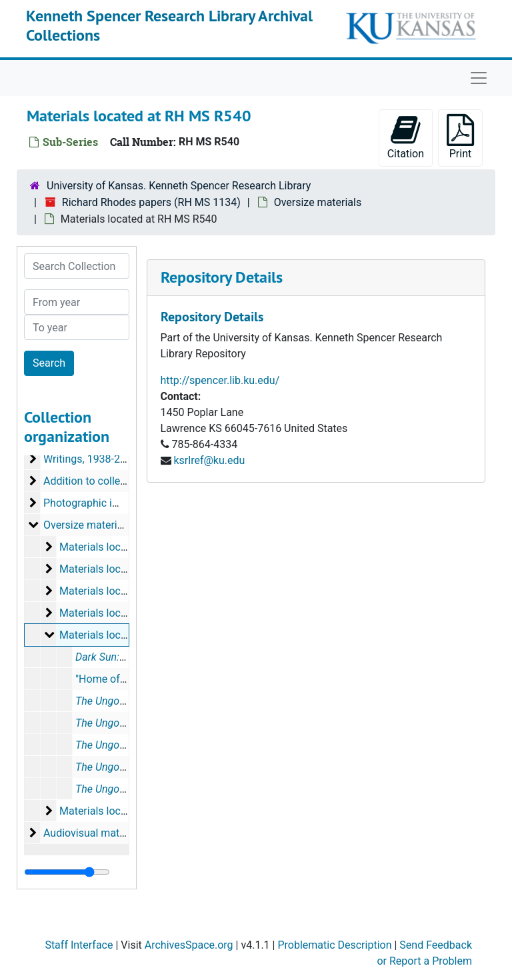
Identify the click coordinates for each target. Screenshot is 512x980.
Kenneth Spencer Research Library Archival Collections (169, 25)
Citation (406, 137)
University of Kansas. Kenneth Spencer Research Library (179, 186)
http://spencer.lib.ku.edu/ (220, 380)
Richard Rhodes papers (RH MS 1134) (151, 202)
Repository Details (222, 277)
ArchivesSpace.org (189, 945)
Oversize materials (318, 202)
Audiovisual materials (94, 833)
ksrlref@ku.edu (209, 460)
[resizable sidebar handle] (67, 872)
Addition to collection (94, 481)
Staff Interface (79, 945)
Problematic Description (334, 945)
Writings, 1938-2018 (91, 459)
